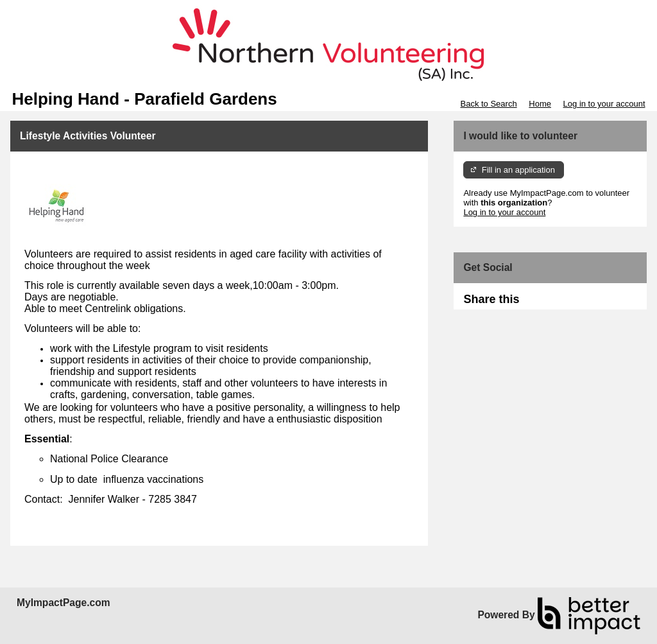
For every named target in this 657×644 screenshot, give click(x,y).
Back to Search (488, 104)
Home (540, 104)
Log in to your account (604, 104)
